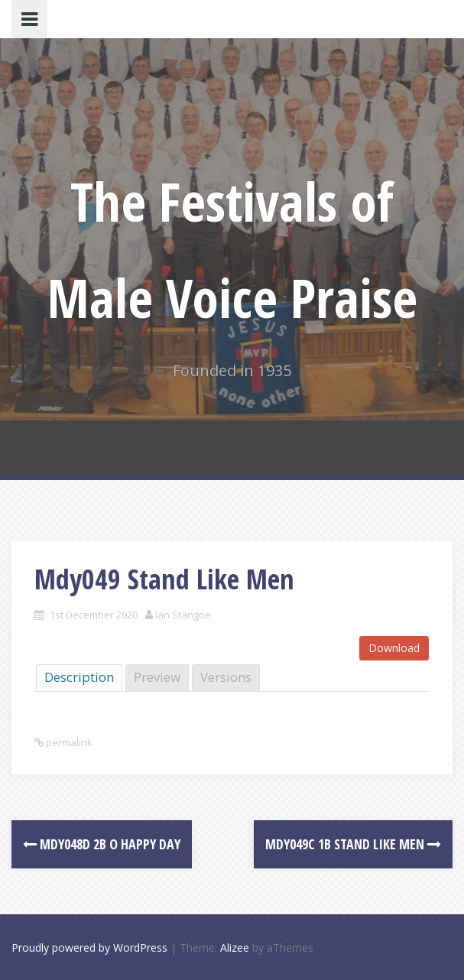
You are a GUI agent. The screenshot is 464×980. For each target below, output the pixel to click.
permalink (68, 742)
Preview (157, 677)
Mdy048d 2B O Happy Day (102, 844)
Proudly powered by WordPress (89, 948)
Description (79, 677)
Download (394, 648)
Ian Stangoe (183, 615)
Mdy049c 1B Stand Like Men (353, 844)
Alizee (235, 948)
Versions (226, 677)
